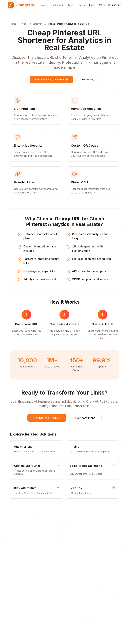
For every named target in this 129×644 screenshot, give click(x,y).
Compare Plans (85, 418)
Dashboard (57, 3)
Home (43, 3)
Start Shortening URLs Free (51, 79)
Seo (24, 24)
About (103, 1)
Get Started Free (47, 418)
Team (71, 3)
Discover (37, 24)
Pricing (83, 3)
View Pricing (87, 79)
